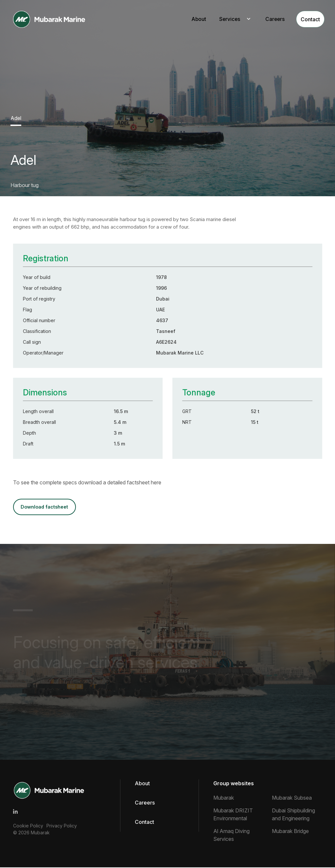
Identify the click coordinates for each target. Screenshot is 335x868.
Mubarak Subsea (292, 798)
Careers (268, 19)
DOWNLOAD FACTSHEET (46, 507)
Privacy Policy (62, 826)
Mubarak (40, 833)
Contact (306, 19)
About (191, 19)
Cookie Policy (28, 826)
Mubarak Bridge (290, 832)
